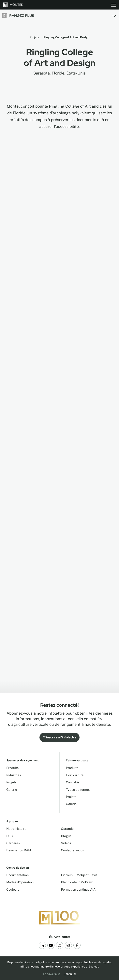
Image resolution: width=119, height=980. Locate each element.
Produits (12, 768)
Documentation (17, 875)
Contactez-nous (72, 850)
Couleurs (13, 890)
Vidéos (66, 843)
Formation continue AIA (78, 890)
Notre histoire (16, 829)
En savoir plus (52, 974)
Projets (34, 37)
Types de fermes (78, 790)
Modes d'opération (20, 882)
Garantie (67, 829)
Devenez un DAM (19, 850)
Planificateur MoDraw (77, 882)
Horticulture (75, 775)
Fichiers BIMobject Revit (79, 875)
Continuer (70, 974)
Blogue (66, 836)
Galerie (12, 790)
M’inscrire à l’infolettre (59, 737)
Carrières (13, 843)
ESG (10, 836)
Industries (14, 775)
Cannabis (73, 782)
